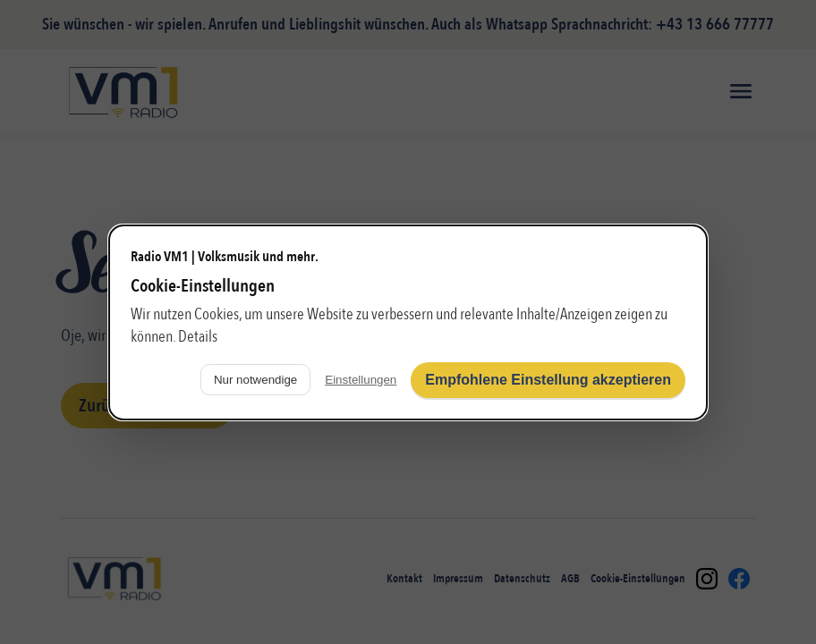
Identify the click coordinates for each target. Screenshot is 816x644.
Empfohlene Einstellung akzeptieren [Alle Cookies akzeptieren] (548, 380)
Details (198, 337)
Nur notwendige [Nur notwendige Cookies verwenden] (255, 380)
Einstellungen (361, 380)
